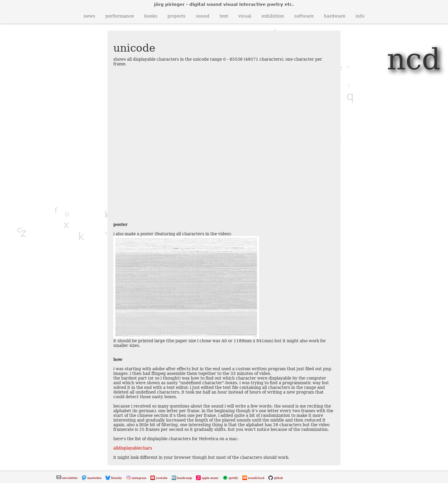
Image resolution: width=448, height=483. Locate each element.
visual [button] (245, 16)
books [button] (151, 16)
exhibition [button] (273, 16)
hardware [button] (335, 16)
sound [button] (203, 16)
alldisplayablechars (133, 448)
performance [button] (120, 16)
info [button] (360, 16)
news (89, 16)
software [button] (304, 16)
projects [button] (177, 16)
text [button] (224, 16)
